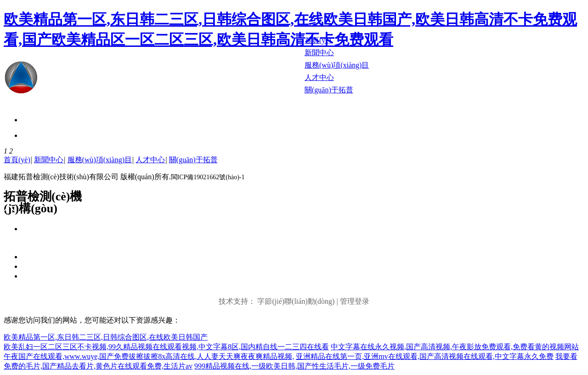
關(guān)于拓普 (193, 160)
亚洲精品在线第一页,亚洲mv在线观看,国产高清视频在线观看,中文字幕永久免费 (424, 356)
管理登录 (355, 301)
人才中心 (150, 160)
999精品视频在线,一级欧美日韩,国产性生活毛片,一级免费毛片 (294, 366)
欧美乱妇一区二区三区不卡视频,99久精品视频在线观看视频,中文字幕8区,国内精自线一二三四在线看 (166, 347)
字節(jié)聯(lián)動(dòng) (296, 301)
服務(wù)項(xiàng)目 (100, 160)
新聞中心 (49, 160)
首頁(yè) (17, 160)
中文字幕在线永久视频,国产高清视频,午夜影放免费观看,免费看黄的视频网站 (455, 347)
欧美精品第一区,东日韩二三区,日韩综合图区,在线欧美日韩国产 (106, 337)
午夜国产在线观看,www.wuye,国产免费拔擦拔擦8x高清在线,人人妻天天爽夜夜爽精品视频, (149, 356)
